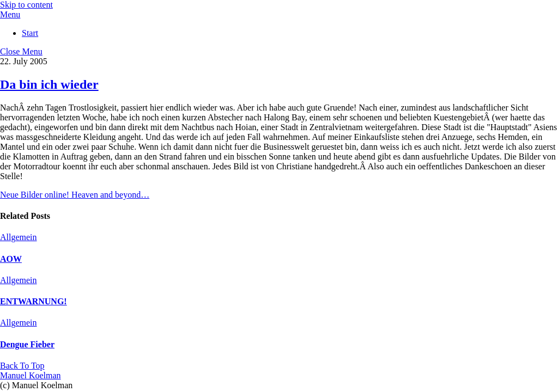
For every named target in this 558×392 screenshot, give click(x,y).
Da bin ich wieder (49, 84)
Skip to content (26, 5)
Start (30, 33)
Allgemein (19, 237)
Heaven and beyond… (109, 195)
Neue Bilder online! (35, 195)
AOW (11, 259)
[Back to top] (22, 366)
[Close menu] (21, 51)
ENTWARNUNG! (34, 301)
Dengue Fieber (27, 344)
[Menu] (10, 14)
